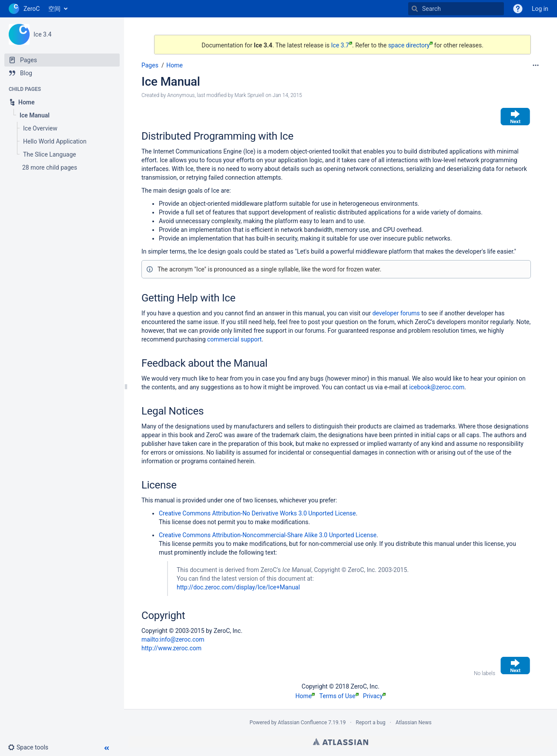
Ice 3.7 (342, 45)
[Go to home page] (24, 9)
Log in (540, 9)
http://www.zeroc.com (171, 648)
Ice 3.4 (42, 34)
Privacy (374, 696)
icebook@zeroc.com (437, 387)
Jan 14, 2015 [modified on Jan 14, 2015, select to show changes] (287, 95)
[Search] (415, 9)
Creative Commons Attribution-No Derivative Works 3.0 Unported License (257, 513)
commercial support (234, 339)
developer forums (396, 313)
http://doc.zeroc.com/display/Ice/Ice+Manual (238, 587)
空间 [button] (54, 9)
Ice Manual (171, 82)
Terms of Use (339, 696)
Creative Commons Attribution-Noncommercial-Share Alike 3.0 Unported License (268, 535)
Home (174, 65)
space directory (411, 45)
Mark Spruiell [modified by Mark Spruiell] (249, 95)
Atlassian (341, 742)
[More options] (536, 65)
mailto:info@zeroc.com (173, 639)
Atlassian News (414, 723)
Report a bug (371, 723)
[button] (32, 747)
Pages (150, 65)
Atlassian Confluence (303, 723)
